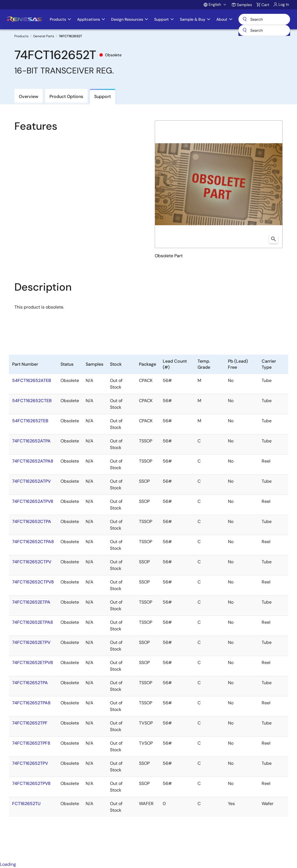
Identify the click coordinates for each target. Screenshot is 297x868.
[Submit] (245, 30)
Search (264, 19)
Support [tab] (102, 96)
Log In (284, 4)
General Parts (44, 36)
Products (21, 36)
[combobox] (264, 30)
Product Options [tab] (66, 96)
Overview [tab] (29, 96)
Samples (244, 5)
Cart (265, 5)
